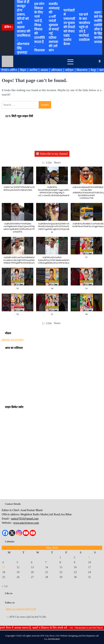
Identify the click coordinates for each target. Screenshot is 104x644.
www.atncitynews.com (26, 523)
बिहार (23, 70)
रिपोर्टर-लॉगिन (9, 70)
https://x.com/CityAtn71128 (21, 609)
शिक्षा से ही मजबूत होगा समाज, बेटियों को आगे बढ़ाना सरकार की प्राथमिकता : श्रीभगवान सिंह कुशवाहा (24, 27)
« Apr (5, 586)
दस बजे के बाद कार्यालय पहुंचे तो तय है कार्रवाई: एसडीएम (84, 27)
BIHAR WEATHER (13, 340)
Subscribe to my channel (52, 154)
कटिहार (69, 70)
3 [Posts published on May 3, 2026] (89, 557)
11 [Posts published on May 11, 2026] (4, 567)
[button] (57, 163)
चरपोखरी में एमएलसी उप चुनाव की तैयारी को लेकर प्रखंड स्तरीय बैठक (69, 27)
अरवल (44, 70)
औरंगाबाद (57, 70)
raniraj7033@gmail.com (25, 519)
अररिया (33, 70)
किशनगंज (82, 70)
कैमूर (94, 70)
